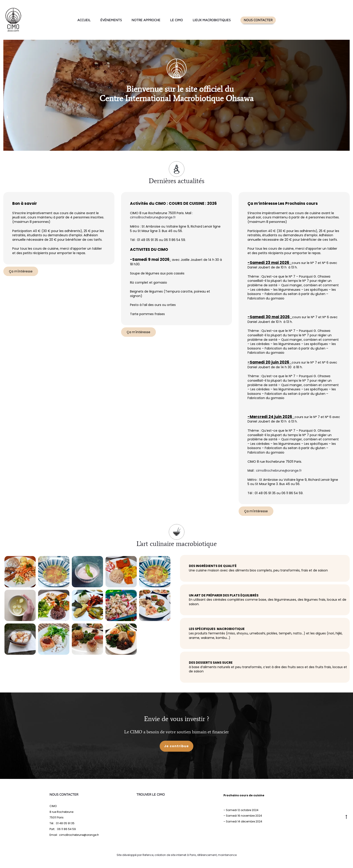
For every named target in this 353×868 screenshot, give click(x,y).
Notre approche (146, 20)
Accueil (84, 20)
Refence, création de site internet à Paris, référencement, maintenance (190, 855)
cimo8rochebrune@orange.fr (153, 217)
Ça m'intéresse (21, 271)
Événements (111, 20)
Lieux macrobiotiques (212, 20)
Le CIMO (176, 20)
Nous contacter (258, 20)
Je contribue (176, 746)
